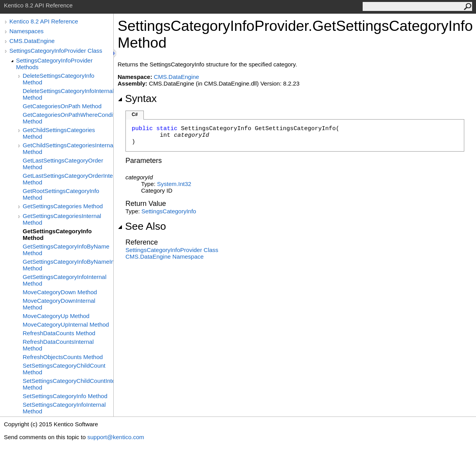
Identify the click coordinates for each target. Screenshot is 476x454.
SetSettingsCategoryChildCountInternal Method (68, 384)
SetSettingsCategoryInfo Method (65, 396)
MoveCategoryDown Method (60, 292)
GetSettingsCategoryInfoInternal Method (64, 280)
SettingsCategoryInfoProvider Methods (54, 64)
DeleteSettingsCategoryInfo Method (58, 79)
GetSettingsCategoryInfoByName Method (66, 250)
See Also (142, 226)
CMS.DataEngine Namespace (165, 256)
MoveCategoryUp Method (56, 316)
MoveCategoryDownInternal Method (59, 304)
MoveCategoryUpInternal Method (66, 324)
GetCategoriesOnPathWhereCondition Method (68, 118)
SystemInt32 (174, 184)
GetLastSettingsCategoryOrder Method (63, 164)
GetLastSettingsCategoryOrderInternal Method (68, 179)
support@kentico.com (115, 437)
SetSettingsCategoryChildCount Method (64, 369)
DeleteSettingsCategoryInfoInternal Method (68, 94)
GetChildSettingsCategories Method (59, 133)
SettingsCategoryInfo (169, 211)
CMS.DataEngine (32, 41)
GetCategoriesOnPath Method (62, 106)
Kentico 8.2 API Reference (44, 21)
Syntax (137, 98)
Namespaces (27, 31)
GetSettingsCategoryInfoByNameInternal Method (68, 265)
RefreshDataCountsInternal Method (58, 345)
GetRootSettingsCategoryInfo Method (61, 194)
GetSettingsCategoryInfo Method (57, 234)
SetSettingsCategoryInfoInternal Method (64, 408)
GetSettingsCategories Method (63, 206)
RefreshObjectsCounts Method (63, 357)
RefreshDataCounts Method (59, 333)
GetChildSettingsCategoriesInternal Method (68, 148)
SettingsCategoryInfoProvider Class (56, 51)
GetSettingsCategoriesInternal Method (62, 219)
